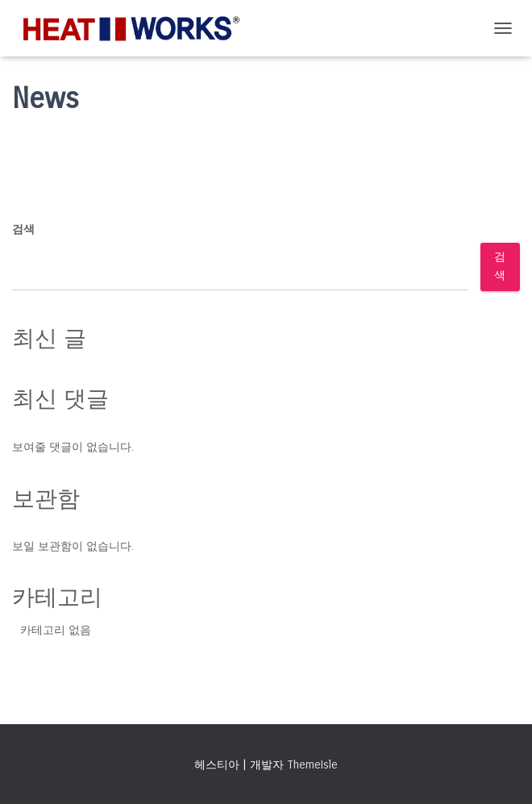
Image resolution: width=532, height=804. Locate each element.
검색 (23, 229)
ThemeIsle (312, 765)
